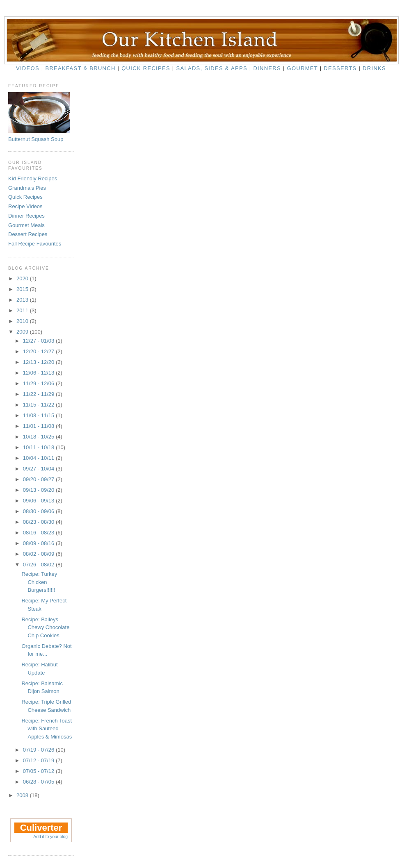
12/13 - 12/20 (39, 362)
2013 (23, 300)
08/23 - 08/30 (39, 522)
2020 (23, 278)
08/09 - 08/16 (39, 543)
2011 (23, 310)
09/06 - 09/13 (39, 501)
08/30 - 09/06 (39, 511)
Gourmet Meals (26, 225)
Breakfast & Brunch (80, 68)
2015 (23, 289)
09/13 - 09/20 (39, 490)
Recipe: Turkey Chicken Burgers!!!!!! (39, 582)
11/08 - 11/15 (39, 415)
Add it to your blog (50, 837)
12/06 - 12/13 (39, 373)
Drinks (374, 68)
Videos (28, 68)
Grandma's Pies (27, 188)
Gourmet (303, 68)
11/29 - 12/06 (39, 383)
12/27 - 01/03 (39, 341)
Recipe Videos (25, 206)
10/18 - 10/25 (39, 437)
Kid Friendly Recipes (33, 178)
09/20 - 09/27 (39, 479)
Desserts (340, 68)
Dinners (267, 68)
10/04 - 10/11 (39, 458)
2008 (23, 795)
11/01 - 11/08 (39, 426)
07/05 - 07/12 (39, 771)
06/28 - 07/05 (39, 782)
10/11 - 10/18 (39, 447)
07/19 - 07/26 (39, 750)
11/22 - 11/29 (39, 394)
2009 (23, 332)
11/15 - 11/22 (39, 405)
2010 (23, 321)
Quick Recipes (146, 68)
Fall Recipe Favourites (35, 244)
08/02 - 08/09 (39, 554)
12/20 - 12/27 (39, 351)
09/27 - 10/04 (39, 469)
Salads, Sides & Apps (211, 68)
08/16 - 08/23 (39, 533)
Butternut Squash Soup (36, 139)
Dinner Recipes (26, 216)
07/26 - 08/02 (39, 565)
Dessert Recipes (28, 234)
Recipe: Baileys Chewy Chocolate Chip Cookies (45, 627)
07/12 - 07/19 (39, 760)
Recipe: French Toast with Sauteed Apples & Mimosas (47, 729)
